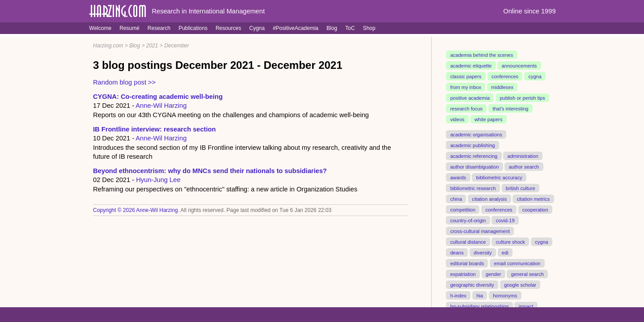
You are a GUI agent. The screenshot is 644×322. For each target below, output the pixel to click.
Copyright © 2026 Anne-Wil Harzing (136, 210)
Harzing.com (108, 46)
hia (480, 295)
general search (527, 274)
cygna (535, 76)
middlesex (502, 87)
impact (526, 306)
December (176, 46)
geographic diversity (472, 284)
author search (524, 167)
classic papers (466, 76)
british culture (521, 188)
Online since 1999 (529, 11)
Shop (369, 28)
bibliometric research (473, 188)
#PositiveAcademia (296, 28)
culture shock (511, 241)
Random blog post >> (124, 82)
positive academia (470, 98)
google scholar (520, 284)
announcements (519, 66)
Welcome (100, 28)
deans (457, 252)
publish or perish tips (522, 98)
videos (458, 119)
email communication (517, 263)
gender (493, 274)
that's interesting (510, 109)
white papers (489, 119)
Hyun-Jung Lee (158, 180)
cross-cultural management (480, 231)
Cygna (257, 28)
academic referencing (474, 156)
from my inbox (466, 87)
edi (505, 252)
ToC (350, 28)
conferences (505, 76)
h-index (458, 295)
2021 (152, 46)
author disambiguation (475, 167)
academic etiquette (471, 66)
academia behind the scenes (482, 55)
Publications (193, 28)
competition (463, 209)
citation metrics (534, 199)
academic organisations (476, 135)
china (456, 199)
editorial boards (467, 263)
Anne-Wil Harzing (161, 106)
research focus (466, 109)
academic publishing (473, 145)
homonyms (505, 295)
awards (458, 177)
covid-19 (505, 220)
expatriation (463, 274)
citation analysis (489, 199)
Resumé (129, 28)
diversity (483, 252)
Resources (228, 28)
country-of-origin (468, 220)
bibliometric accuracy (499, 177)
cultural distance (468, 241)
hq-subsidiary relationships (480, 306)
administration (523, 156)
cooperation (535, 209)
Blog (332, 28)
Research (159, 28)
